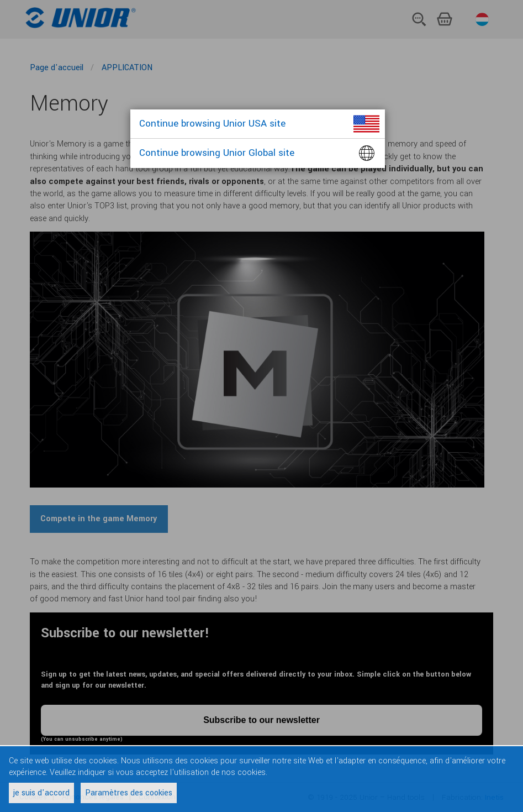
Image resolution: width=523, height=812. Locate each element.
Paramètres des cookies (129, 793)
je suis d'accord (41, 793)
